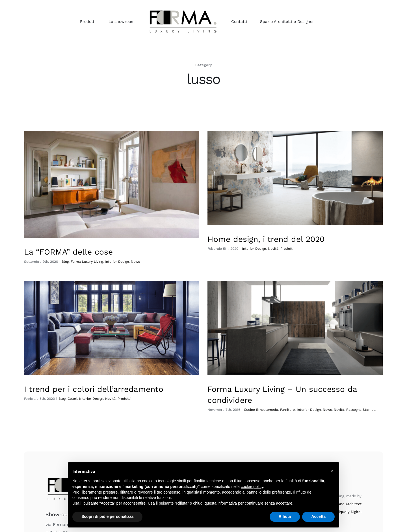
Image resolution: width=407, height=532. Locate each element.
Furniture (265, 406)
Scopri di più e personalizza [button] (107, 516)
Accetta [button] (318, 516)
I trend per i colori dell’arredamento (125, 370)
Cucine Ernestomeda (238, 406)
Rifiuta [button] (285, 516)
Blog (93, 380)
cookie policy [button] (252, 487)
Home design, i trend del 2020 (259, 239)
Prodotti (280, 249)
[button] (332, 471)
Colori (103, 380)
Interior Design (247, 249)
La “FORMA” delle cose (68, 252)
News (304, 406)
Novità (266, 249)
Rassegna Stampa (338, 406)
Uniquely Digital (348, 489)
